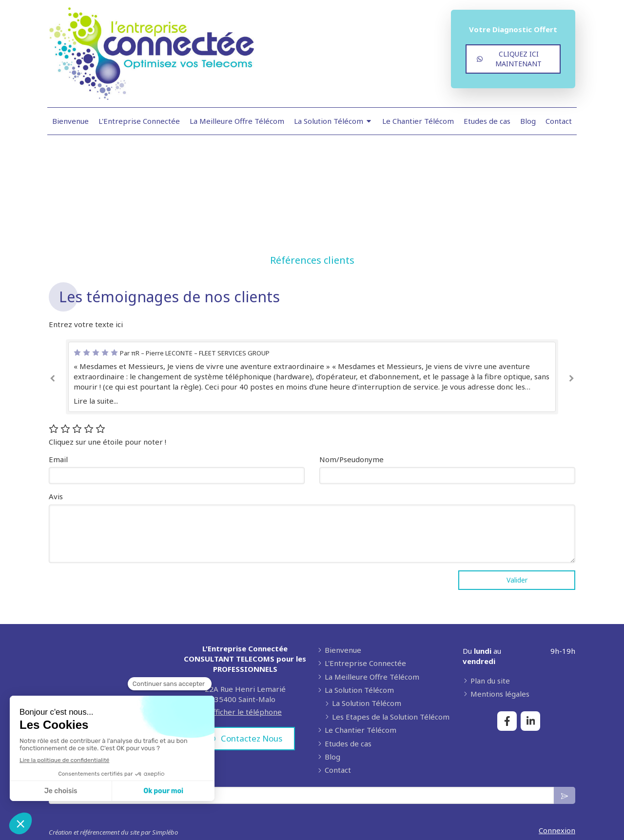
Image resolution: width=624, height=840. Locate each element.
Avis (56, 496)
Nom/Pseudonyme (351, 459)
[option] (312, 377)
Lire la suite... (96, 401)
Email (58, 459)
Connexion (557, 830)
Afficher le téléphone (245, 712)
